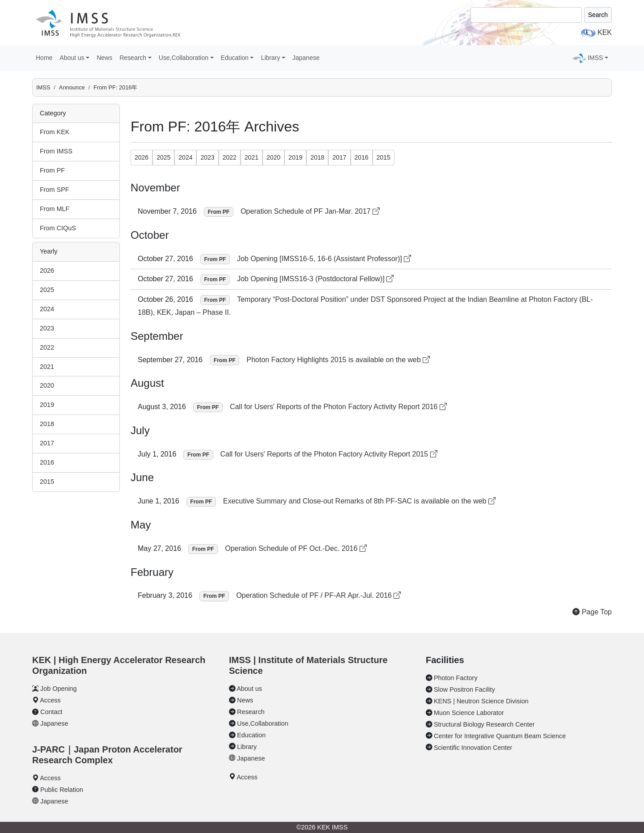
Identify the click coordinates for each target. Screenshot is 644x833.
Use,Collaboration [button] (184, 58)
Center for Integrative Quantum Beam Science (500, 736)
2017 (47, 443)
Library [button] (270, 58)
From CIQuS (58, 228)
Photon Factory (456, 678)
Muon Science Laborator (469, 713)
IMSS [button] (595, 58)
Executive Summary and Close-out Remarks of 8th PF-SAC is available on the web (359, 501)
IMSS (43, 87)
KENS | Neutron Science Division (481, 701)
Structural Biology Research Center (484, 724)
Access (50, 700)
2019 (47, 405)
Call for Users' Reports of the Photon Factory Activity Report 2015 (329, 454)
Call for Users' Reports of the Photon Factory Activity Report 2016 (338, 407)
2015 (47, 482)
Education (251, 735)
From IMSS (56, 151)
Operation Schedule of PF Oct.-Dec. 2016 (296, 548)
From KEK (55, 132)
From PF (52, 170)
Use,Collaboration (263, 723)
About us (249, 689)
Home (44, 58)
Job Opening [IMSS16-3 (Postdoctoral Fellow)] (315, 279)
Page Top (592, 612)
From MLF (55, 209)
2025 (47, 290)
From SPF (55, 190)
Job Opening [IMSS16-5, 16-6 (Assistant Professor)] (324, 259)
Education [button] (235, 58)
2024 (47, 309)
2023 (47, 328)
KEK (605, 32)
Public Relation (62, 790)
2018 (47, 424)
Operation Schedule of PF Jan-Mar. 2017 (310, 211)
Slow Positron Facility (464, 689)
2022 (47, 347)
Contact (51, 712)
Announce (72, 87)
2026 (47, 271)
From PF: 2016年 (115, 87)
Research (251, 712)
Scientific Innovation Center (473, 748)
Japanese (306, 58)
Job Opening (59, 689)
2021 (47, 367)
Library (247, 747)
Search (598, 15)
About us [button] (72, 58)
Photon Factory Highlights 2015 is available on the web (338, 360)
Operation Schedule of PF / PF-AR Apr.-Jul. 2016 (318, 595)
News (104, 58)
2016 (47, 462)
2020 (47, 385)
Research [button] (133, 58)
